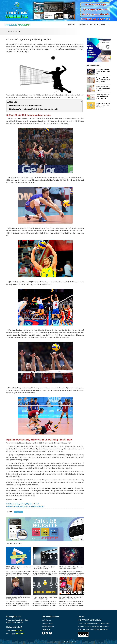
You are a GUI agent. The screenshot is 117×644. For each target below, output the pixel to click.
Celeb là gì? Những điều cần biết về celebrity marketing (18, 598)
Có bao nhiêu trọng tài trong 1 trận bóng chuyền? (23, 504)
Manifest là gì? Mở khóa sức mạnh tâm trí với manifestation (71, 568)
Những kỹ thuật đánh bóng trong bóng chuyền (26, 106)
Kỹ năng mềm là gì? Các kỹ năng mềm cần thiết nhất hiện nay (103, 105)
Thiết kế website (47, 620)
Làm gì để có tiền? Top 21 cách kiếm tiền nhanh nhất (103, 71)
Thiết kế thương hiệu (48, 626)
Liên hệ (103, 25)
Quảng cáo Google (47, 623)
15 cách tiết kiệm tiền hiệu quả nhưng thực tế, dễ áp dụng (103, 88)
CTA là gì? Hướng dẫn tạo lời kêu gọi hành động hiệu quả (18, 568)
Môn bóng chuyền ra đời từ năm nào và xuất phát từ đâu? (26, 506)
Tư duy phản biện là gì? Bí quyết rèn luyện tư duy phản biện (45, 598)
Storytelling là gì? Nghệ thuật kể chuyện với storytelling (44, 568)
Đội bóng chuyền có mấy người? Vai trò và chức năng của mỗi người (33, 109)
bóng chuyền (18, 512)
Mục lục (44, 102)
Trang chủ (71, 25)
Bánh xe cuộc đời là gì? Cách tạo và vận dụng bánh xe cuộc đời (103, 97)
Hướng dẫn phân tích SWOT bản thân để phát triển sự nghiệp (103, 80)
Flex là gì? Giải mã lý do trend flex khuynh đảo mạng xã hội (71, 598)
